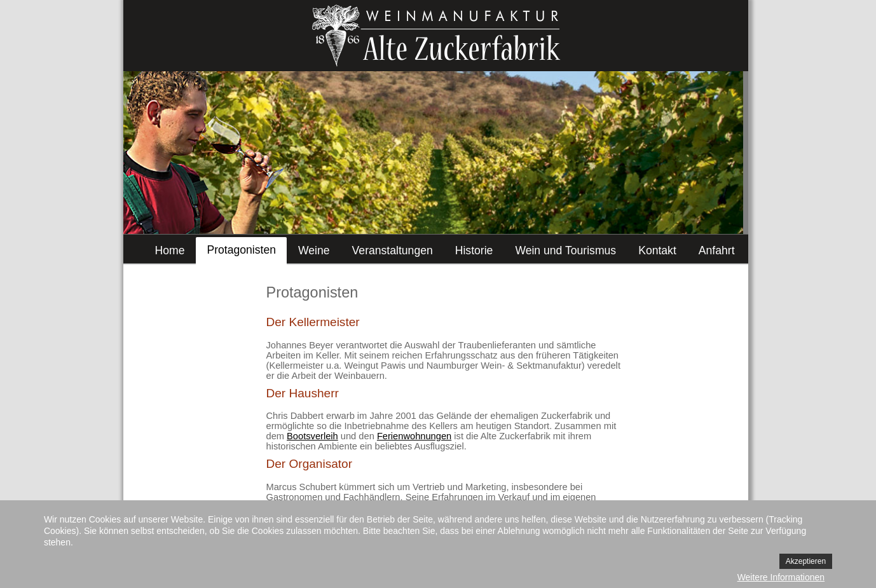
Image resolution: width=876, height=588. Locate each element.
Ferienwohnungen (414, 436)
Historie (474, 250)
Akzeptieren (806, 561)
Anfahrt (717, 250)
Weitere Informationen (781, 577)
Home (170, 250)
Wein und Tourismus (565, 250)
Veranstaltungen (393, 250)
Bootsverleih (312, 436)
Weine (314, 250)
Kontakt (657, 250)
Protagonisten (241, 250)
